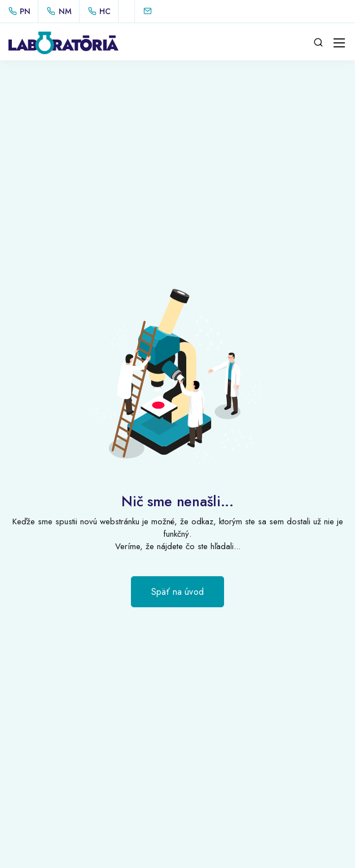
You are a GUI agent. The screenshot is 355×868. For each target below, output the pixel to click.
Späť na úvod (177, 592)
